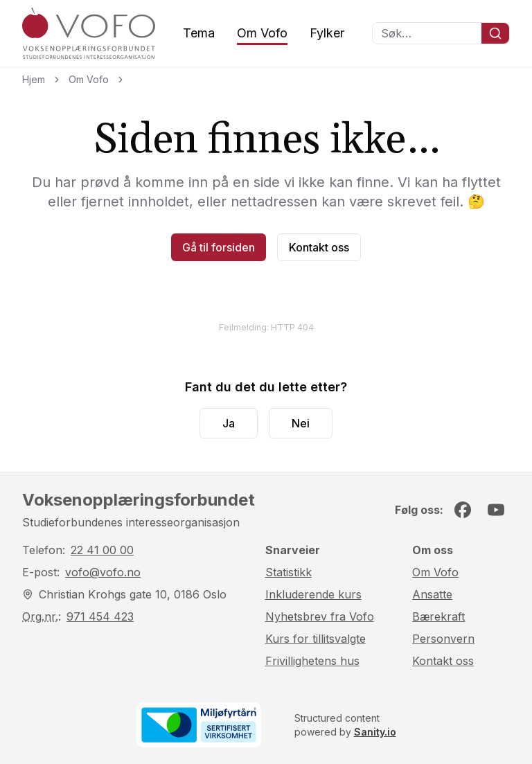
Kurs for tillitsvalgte (316, 639)
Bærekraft (438, 616)
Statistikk (289, 572)
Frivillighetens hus (312, 661)
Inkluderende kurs (313, 594)
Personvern (443, 639)
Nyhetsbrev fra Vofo (320, 616)
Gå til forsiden (219, 247)
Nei (301, 423)
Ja (229, 423)
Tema (199, 33)
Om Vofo (262, 33)
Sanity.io (375, 732)
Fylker (327, 33)
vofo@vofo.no (103, 572)
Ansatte (432, 594)
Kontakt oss (319, 247)
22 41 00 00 (102, 550)
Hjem (34, 79)
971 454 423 (100, 616)
